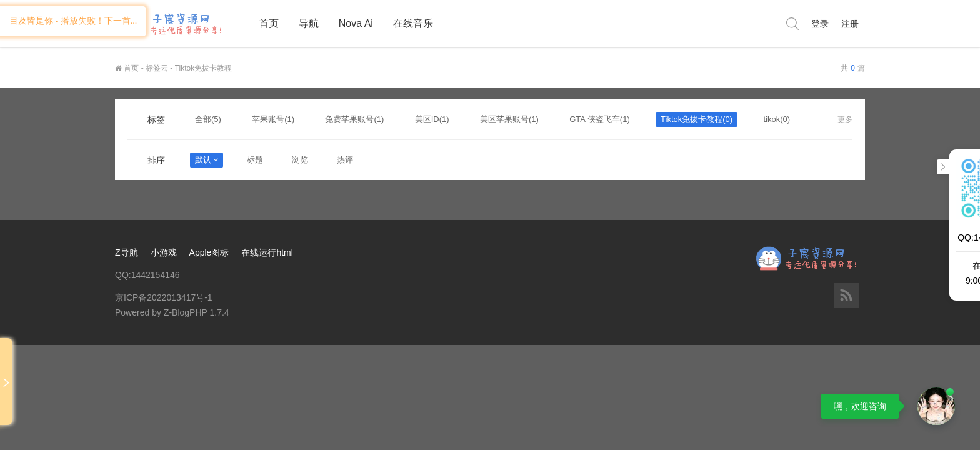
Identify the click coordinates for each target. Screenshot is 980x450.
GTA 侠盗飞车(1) (600, 119)
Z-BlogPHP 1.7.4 (197, 312)
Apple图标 (209, 252)
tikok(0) (777, 119)
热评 (345, 160)
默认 (207, 160)
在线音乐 (413, 23)
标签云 (157, 68)
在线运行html (267, 252)
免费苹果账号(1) (354, 119)
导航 (309, 23)
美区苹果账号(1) (509, 119)
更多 (845, 119)
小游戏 (164, 252)
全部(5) (208, 119)
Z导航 (127, 252)
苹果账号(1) (273, 119)
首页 (269, 23)
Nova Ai (356, 23)
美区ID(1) (432, 119)
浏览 (300, 160)
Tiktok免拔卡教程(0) (697, 119)
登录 (820, 24)
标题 (255, 160)
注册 (850, 24)
